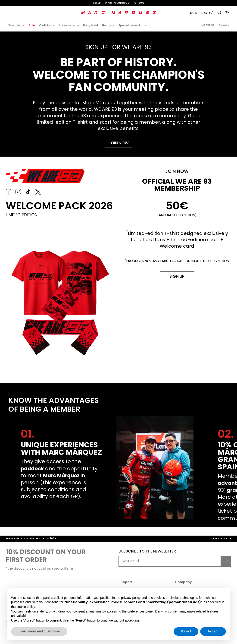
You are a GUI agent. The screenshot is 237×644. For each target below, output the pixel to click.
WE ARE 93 (208, 25)
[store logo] (118, 13)
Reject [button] (186, 631)
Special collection (131, 25)
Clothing (45, 25)
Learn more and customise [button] (39, 631)
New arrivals (16, 25)
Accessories (67, 25)
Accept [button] (213, 631)
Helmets (108, 25)
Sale (32, 25)
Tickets (224, 25)
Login (193, 13)
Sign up (176, 277)
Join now (118, 143)
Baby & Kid (90, 25)
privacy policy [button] (131, 598)
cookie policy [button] (26, 607)
